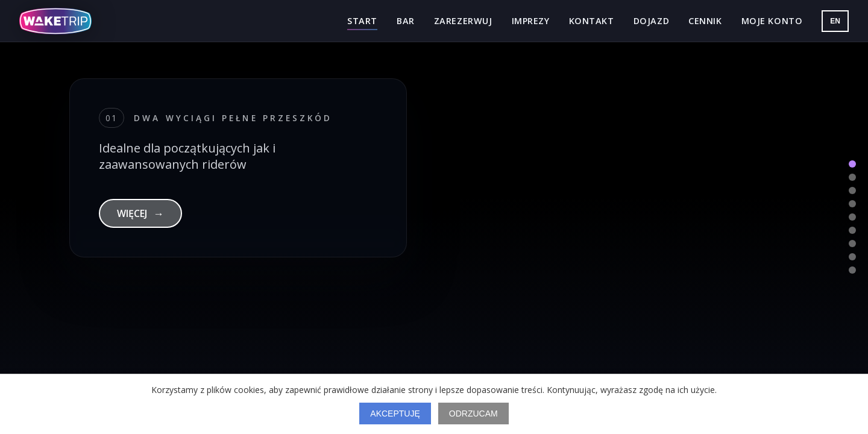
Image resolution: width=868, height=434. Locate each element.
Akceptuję (395, 414)
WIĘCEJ (140, 213)
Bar (406, 21)
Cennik (705, 21)
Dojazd (651, 21)
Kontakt (592, 21)
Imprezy (531, 21)
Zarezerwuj (463, 21)
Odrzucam (473, 414)
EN (835, 21)
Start (362, 21)
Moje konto (772, 21)
